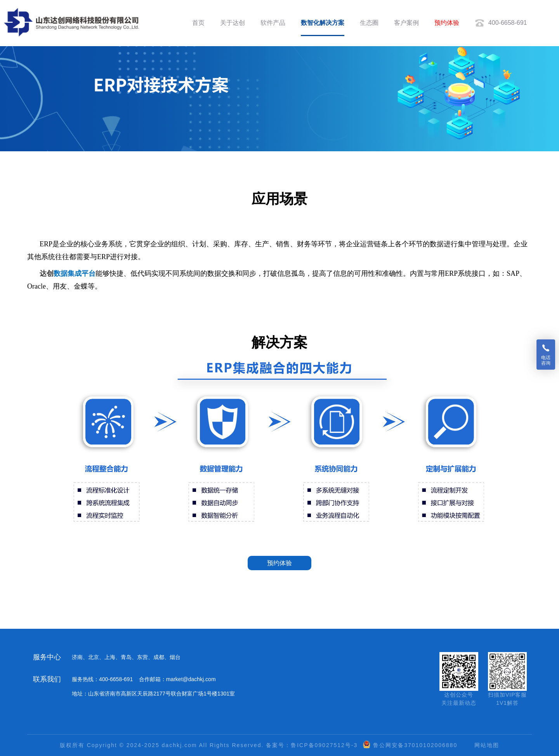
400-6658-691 (501, 23)
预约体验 (447, 23)
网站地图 (487, 745)
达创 (47, 273)
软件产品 (273, 23)
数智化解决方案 (323, 23)
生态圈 (369, 23)
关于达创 (233, 23)
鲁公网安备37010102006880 (415, 745)
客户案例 (406, 23)
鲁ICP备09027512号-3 (324, 745)
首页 (198, 23)
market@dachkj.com (191, 679)
